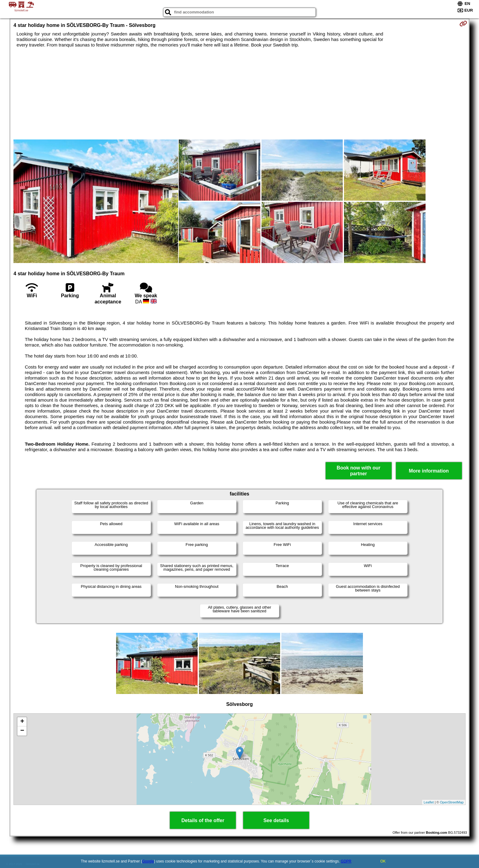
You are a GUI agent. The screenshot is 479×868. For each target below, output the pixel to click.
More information (429, 471)
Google (148, 861)
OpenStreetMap (452, 802)
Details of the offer (203, 820)
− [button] (22, 731)
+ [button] (22, 722)
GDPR (346, 861)
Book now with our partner (358, 471)
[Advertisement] (239, 94)
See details (276, 820)
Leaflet (429, 802)
